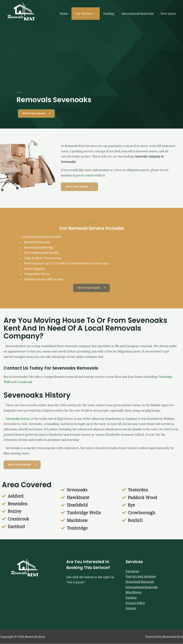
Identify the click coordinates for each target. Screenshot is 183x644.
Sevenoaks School (17, 419)
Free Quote (169, 14)
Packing (112, 14)
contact (90, 175)
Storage (131, 608)
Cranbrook (25, 382)
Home (70, 14)
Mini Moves (133, 592)
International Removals (140, 14)
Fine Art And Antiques (141, 577)
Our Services (89, 14)
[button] (37, 114)
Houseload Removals (140, 582)
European (132, 571)
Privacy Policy (135, 603)
